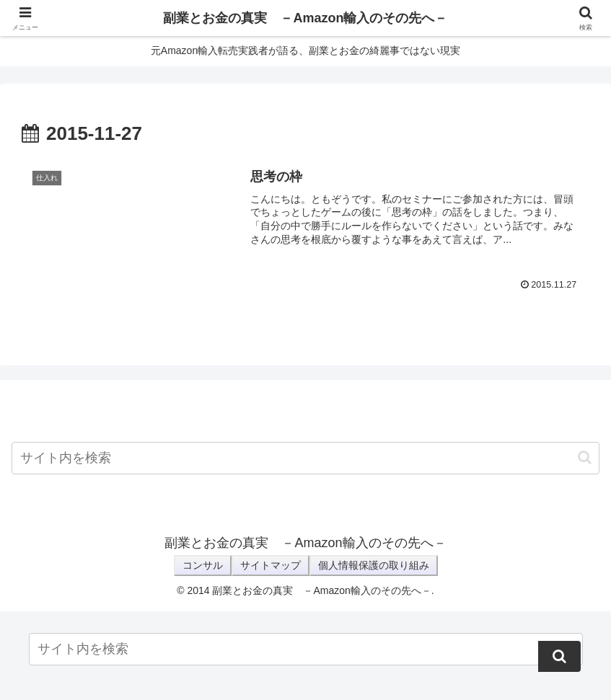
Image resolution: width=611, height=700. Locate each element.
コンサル (203, 565)
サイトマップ (271, 565)
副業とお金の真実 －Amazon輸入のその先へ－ (305, 18)
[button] (585, 457)
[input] (305, 458)
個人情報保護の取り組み (374, 565)
